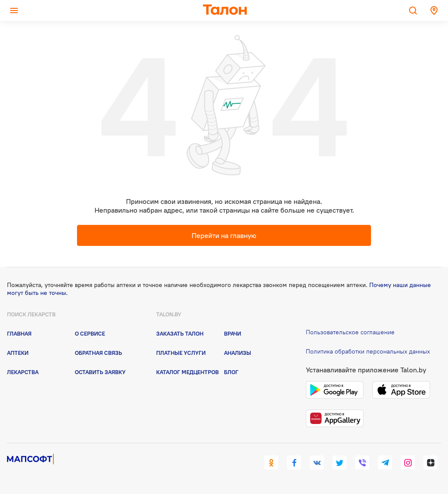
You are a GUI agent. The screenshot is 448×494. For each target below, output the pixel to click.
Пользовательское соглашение (350, 332)
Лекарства (23, 372)
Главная (19, 333)
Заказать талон (180, 333)
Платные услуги (181, 353)
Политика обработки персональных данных (368, 351)
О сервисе (90, 333)
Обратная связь (98, 353)
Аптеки (18, 353)
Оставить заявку (100, 372)
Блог (231, 372)
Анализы (238, 353)
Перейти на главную (224, 235)
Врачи (233, 333)
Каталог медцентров (187, 372)
